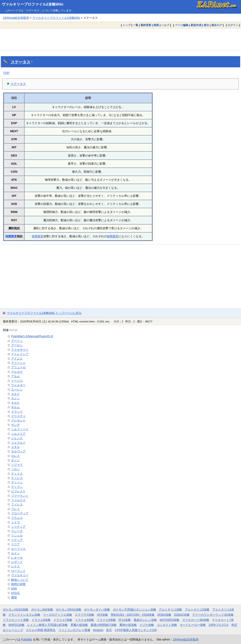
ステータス (21, 62)
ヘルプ (165, 25)
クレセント (18, 420)
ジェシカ (17, 438)
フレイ (15, 509)
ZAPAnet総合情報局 (16, 18)
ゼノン (15, 460)
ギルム (15, 407)
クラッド (17, 412)
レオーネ (17, 558)
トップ (127, 25)
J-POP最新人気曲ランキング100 (136, 630)
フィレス (17, 504)
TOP (6, 73)
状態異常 (11, 236)
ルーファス (18, 549)
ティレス (17, 478)
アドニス (17, 359)
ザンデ (15, 425)
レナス (15, 566)
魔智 (14, 597)
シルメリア (18, 434)
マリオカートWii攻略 (196, 620)
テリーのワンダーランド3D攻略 (213, 615)
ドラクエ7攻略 (63, 620)
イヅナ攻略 (147, 625)
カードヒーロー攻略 (193, 625)
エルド (15, 394)
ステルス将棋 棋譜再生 (41, 630)
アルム (15, 376)
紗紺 (14, 588)
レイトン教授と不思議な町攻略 (47, 625)
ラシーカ (17, 531)
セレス (15, 456)
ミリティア (18, 527)
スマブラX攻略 (84, 615)
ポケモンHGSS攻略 (16, 610)
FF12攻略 (125, 620)
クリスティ (18, 416)
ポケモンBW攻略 (42, 610)
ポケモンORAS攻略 (68, 610)
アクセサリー (20, 350)
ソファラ (17, 465)
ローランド (18, 571)
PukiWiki (27, 639)
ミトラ (15, 522)
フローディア (20, 513)
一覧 (136, 25)
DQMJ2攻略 (182, 615)
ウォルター (18, 385)
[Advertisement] (120, 39)
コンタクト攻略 (167, 625)
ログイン (233, 25)
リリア (15, 544)
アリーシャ (18, 363)
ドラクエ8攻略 (85, 620)
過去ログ (217, 25)
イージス (17, 381)
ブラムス (17, 518)
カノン (15, 398)
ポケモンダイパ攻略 (97, 610)
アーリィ (17, 341)
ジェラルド (18, 443)
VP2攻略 (102, 615)
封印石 (15, 593)
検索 (156, 25)
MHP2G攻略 (16, 625)
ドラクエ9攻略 (106, 620)
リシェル (17, 535)
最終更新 (146, 25)
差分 (206, 25)
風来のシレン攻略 (145, 620)
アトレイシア (20, 354)
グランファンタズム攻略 (24, 615)
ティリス (17, 474)
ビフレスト (18, 491)
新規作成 (196, 25)
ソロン (15, 469)
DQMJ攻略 (164, 615)
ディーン (17, 482)
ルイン (15, 553)
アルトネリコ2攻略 (197, 610)
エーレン (17, 390)
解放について (20, 580)
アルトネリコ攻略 (170, 610)
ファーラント (20, 496)
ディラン (17, 487)
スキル (15, 447)
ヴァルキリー (20, 575)
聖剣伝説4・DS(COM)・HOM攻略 (133, 615)
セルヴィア (18, 451)
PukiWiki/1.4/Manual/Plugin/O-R (32, 336)
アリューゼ (18, 367)
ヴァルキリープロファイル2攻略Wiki (32, 4)
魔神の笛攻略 (128, 625)
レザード (17, 562)
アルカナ (17, 372)
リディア (17, 540)
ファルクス (18, 500)
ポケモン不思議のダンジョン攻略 (135, 610)
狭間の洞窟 (18, 584)
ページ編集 (182, 25)
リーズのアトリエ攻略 (58, 615)
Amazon (98, 630)
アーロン (17, 345)
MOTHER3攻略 (170, 620)
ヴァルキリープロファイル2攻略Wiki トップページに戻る (44, 313)
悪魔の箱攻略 (79, 625)
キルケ (15, 403)
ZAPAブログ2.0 (219, 625)
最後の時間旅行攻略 (104, 625)
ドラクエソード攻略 (16, 620)
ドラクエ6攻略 (41, 620)
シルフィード (20, 429)
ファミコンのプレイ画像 (74, 630)
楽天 (109, 630)
